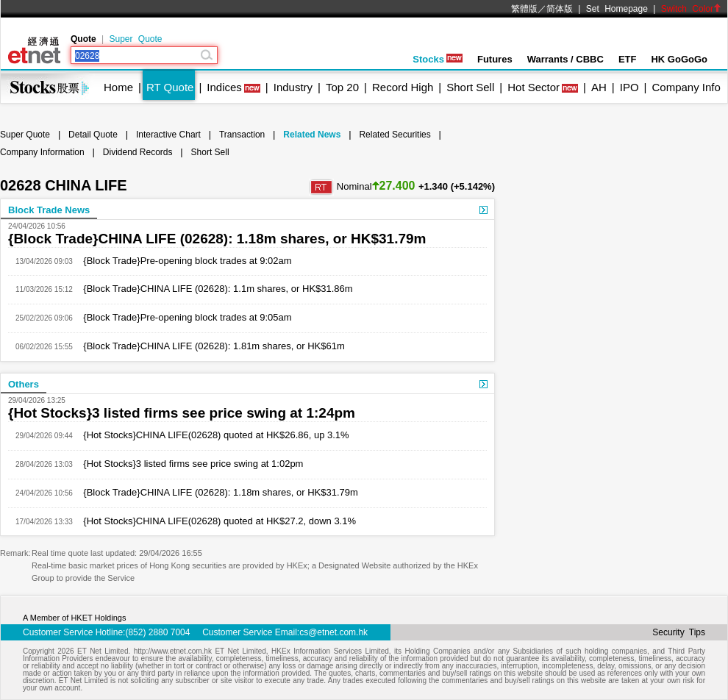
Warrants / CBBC (565, 59)
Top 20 (342, 87)
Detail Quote (93, 135)
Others (24, 384)
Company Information (42, 152)
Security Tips (679, 632)
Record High (403, 87)
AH (599, 87)
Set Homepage (617, 9)
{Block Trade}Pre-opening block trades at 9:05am (182, 317)
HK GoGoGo (679, 59)
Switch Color (691, 9)
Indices (224, 87)
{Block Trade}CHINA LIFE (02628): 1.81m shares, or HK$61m (209, 346)
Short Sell (470, 87)
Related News (312, 135)
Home (118, 87)
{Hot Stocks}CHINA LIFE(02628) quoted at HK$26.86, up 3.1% (211, 435)
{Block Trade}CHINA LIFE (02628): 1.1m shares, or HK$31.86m (213, 289)
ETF (628, 59)
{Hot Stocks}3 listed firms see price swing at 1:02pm (188, 464)
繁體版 (524, 9)
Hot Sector (533, 87)
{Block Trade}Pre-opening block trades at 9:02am (182, 261)
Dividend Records (138, 152)
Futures (495, 59)
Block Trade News (49, 210)
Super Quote (135, 39)
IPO (629, 87)
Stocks (438, 59)
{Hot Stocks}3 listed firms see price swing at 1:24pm (182, 413)
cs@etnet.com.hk (333, 632)
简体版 (560, 9)
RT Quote (170, 87)
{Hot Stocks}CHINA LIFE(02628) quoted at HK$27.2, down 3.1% (214, 521)
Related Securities (395, 135)
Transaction (242, 135)
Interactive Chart (168, 135)
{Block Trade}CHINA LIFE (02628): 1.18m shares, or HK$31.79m (217, 239)
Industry (293, 87)
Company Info (686, 87)
